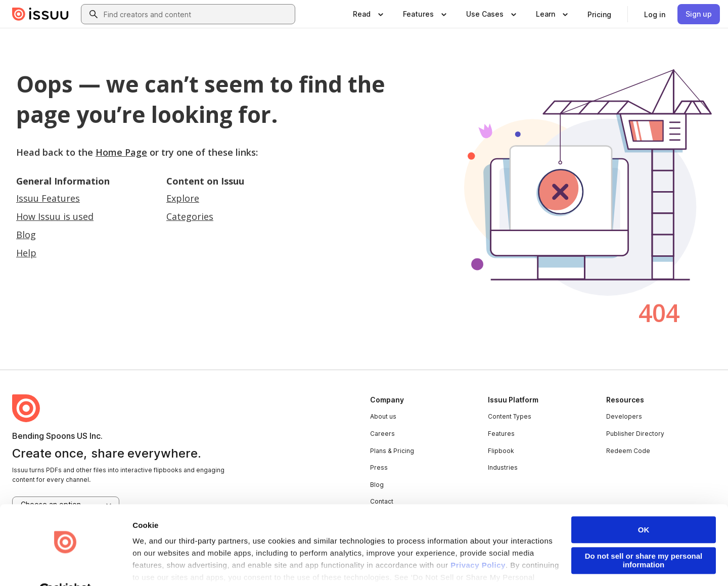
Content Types (510, 416)
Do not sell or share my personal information (644, 536)
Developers (624, 416)
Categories (190, 216)
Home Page (121, 152)
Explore (183, 198)
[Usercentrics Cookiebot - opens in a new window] (65, 566)
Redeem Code (628, 451)
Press (379, 467)
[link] (599, 14)
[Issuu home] (40, 14)
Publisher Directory (635, 434)
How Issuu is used (55, 216)
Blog (26, 235)
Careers (382, 434)
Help (26, 253)
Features (501, 434)
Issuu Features (48, 198)
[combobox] (197, 14)
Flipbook (501, 451)
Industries (503, 467)
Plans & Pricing (392, 451)
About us (383, 416)
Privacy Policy (478, 541)
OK (644, 505)
